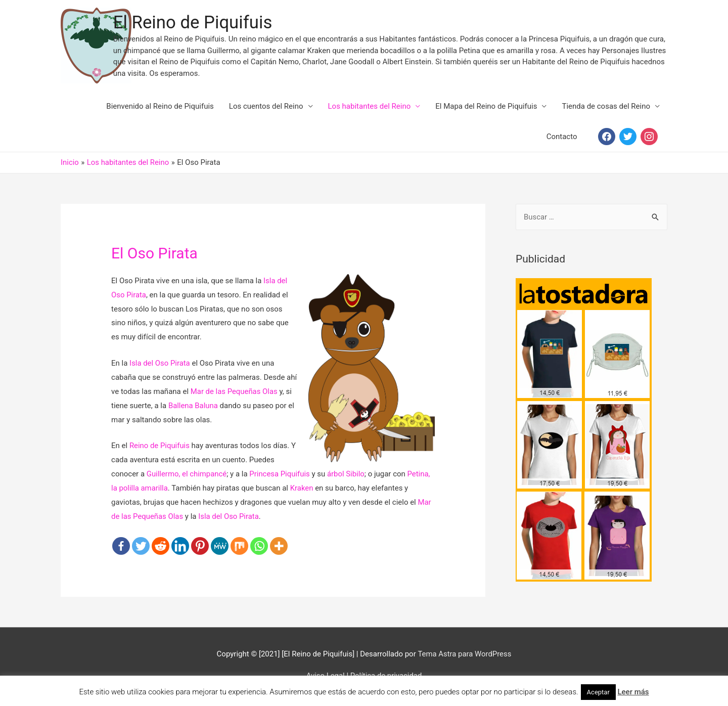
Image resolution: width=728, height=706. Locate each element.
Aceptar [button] (598, 692)
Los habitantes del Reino (370, 109)
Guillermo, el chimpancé (187, 476)
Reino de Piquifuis (160, 448)
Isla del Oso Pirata (160, 366)
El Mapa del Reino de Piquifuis (486, 109)
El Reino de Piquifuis (222, 24)
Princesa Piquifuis (281, 476)
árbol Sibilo (347, 476)
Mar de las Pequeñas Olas (234, 394)
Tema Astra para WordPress (465, 657)
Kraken (302, 491)
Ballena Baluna (193, 408)
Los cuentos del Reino (266, 109)
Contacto (562, 139)
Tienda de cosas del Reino (606, 109)
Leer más (633, 692)
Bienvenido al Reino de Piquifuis (160, 109)
